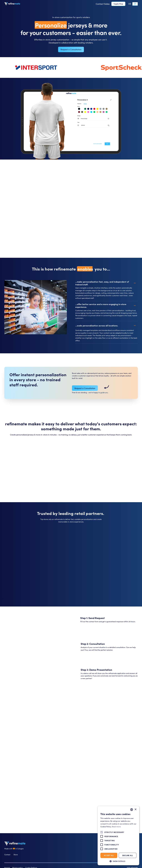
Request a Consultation (71, 49)
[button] (118, 861)
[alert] (118, 836)
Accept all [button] (109, 855)
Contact (7, 855)
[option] (130, 4)
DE (130, 4)
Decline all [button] (128, 855)
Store (16, 855)
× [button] (135, 810)
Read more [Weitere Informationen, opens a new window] (116, 827)
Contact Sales (103, 4)
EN (135, 4)
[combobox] (135, 4)
